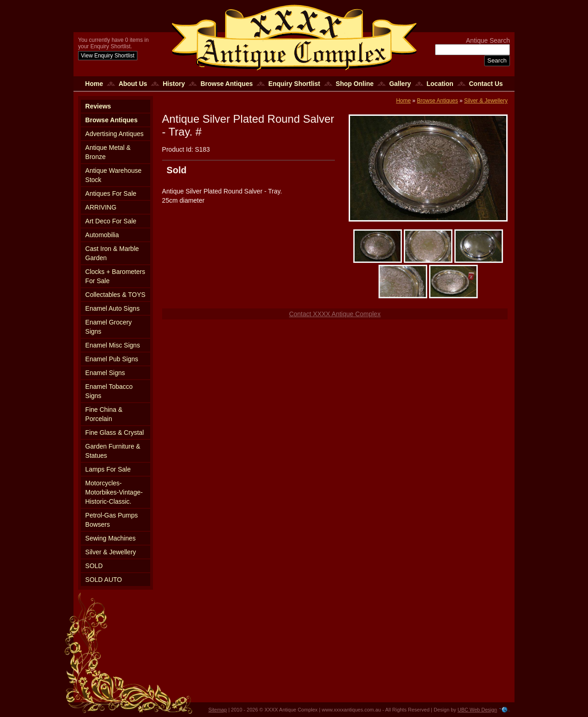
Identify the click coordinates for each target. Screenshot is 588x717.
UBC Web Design (477, 710)
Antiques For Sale (111, 193)
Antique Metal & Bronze (108, 152)
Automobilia (102, 235)
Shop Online (355, 84)
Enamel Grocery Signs (109, 327)
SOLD (94, 566)
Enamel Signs (105, 373)
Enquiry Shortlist (294, 84)
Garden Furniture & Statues (113, 451)
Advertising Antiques (115, 134)
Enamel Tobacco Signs (109, 391)
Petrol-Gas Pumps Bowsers (112, 520)
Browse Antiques (226, 84)
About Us (133, 84)
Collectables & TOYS (116, 295)
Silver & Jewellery (111, 552)
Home (94, 84)
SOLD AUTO (104, 580)
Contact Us (486, 84)
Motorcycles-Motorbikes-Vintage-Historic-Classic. (114, 492)
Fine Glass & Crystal (115, 432)
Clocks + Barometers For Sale (115, 276)
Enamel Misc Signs (113, 345)
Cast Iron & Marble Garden (112, 253)
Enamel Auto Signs (113, 308)
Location (440, 84)
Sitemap (218, 710)
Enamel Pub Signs (112, 359)
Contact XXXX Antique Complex (335, 314)
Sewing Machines (111, 538)
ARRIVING (101, 207)
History (174, 84)
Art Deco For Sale (111, 221)
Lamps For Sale (108, 469)
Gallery (400, 84)
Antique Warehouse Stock (113, 175)
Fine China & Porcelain (104, 414)
